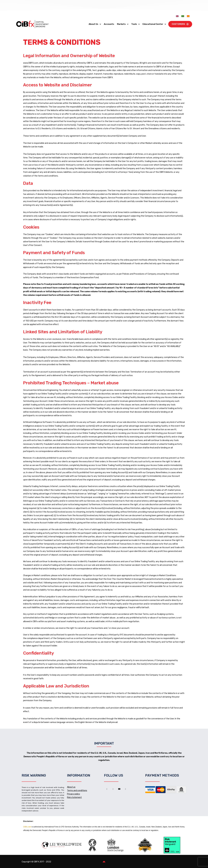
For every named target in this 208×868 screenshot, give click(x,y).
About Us (95, 24)
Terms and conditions (77, 790)
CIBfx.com (27, 827)
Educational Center (154, 24)
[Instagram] (126, 789)
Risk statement (74, 797)
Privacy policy (74, 794)
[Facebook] (107, 789)
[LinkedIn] (113, 789)
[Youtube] (119, 789)
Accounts (109, 24)
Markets (123, 24)
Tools (135, 24)
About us (71, 787)
